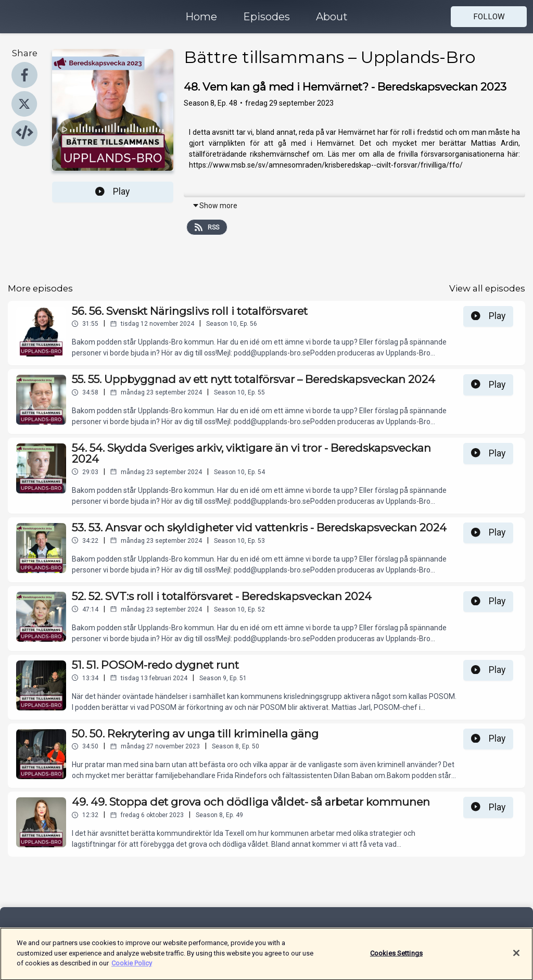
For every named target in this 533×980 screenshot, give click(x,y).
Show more (215, 206)
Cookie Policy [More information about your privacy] (132, 968)
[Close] (516, 957)
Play (112, 192)
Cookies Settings (396, 957)
